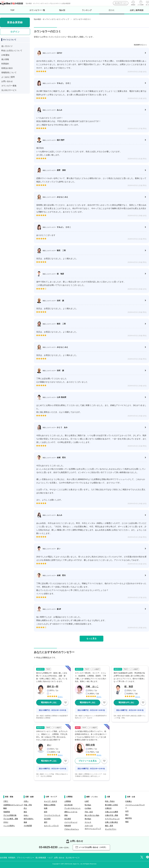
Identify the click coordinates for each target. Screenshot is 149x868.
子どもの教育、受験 (11, 819)
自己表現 (68, 819)
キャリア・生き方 (51, 801)
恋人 (25, 808)
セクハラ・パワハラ (51, 826)
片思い (26, 801)
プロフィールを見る (88, 761)
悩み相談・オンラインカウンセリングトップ (51, 19)
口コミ (112, 12)
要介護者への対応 (111, 805)
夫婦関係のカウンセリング (13, 805)
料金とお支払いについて (12, 51)
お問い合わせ (7, 81)
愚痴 (66, 815)
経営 (46, 812)
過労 (46, 822)
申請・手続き (110, 801)
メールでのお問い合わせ (91, 847)
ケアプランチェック (112, 819)
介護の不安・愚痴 (111, 815)
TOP (12, 10)
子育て (6, 801)
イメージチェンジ (71, 822)
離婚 (5, 808)
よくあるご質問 (8, 77)
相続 (127, 822)
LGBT (87, 801)
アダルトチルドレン (72, 829)
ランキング (87, 10)
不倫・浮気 (28, 805)
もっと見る (91, 638)
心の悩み (88, 808)
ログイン (15, 32)
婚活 (25, 812)
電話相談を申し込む (49, 702)
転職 (46, 808)
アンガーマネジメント (72, 808)
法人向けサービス (121, 3)
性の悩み (88, 805)
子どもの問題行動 (10, 815)
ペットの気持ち (9, 826)
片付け (6, 822)
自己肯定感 (68, 805)
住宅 (127, 811)
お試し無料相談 (137, 10)
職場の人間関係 (50, 805)
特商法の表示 (7, 68)
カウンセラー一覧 (37, 10)
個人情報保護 (41, 858)
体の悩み (88, 819)
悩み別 (62, 10)
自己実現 (47, 819)
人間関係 (68, 801)
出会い (26, 815)
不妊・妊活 (89, 812)
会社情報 (3, 858)
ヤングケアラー (111, 829)
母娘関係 (7, 812)
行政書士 (129, 801)
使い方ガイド (7, 46)
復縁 (25, 822)
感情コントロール (71, 812)
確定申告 (129, 818)
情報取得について (9, 73)
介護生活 (108, 808)
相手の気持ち (29, 819)
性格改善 (68, 826)
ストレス (88, 822)
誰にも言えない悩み (92, 815)
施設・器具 (109, 826)
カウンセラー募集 (9, 86)
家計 (127, 815)
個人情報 (5, 59)
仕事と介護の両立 (111, 822)
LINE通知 (5, 55)
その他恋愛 (28, 826)
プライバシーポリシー (25, 858)
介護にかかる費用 (111, 812)
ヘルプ (50, 858)
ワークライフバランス (52, 815)
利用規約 (5, 64)
